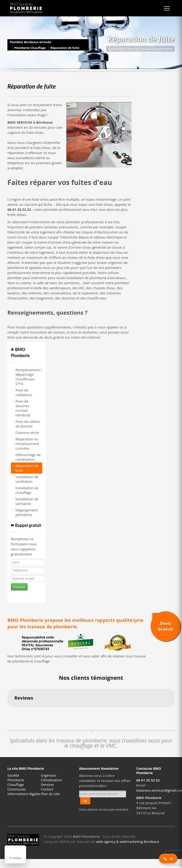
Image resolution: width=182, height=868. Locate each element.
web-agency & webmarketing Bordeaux (128, 841)
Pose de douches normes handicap (23, 408)
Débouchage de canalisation (28, 457)
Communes (17, 789)
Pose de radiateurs (24, 392)
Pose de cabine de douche (28, 424)
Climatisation (51, 780)
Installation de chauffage (27, 490)
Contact (47, 789)
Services (47, 784)
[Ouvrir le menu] (167, 8)
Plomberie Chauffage (30, 48)
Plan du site (50, 794)
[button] (7, 712)
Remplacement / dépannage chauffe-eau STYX (29, 377)
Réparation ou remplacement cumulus (27, 444)
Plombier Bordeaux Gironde (30, 42)
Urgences (49, 775)
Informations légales (24, 794)
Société (13, 775)
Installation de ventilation (27, 479)
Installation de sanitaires (27, 501)
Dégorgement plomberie (27, 512)
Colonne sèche (27, 433)
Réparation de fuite (65, 48)
